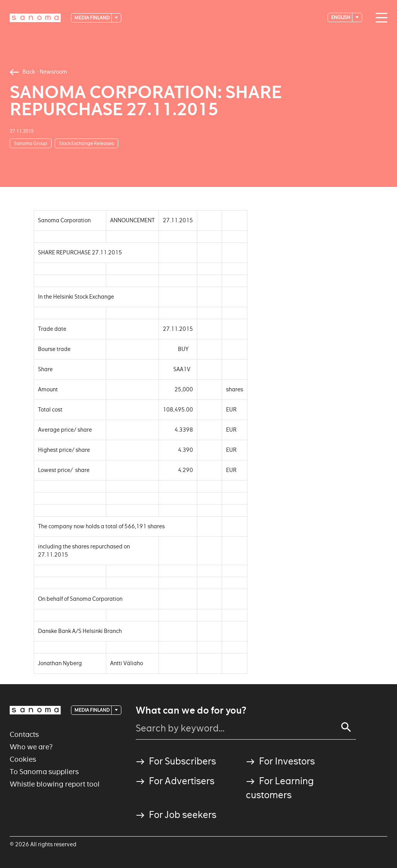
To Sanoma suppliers (44, 772)
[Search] (346, 727)
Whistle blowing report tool (55, 784)
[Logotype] (35, 18)
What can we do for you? (191, 711)
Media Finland (92, 18)
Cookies (23, 759)
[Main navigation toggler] (380, 18)
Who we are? (31, 747)
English (341, 17)
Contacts (24, 734)
